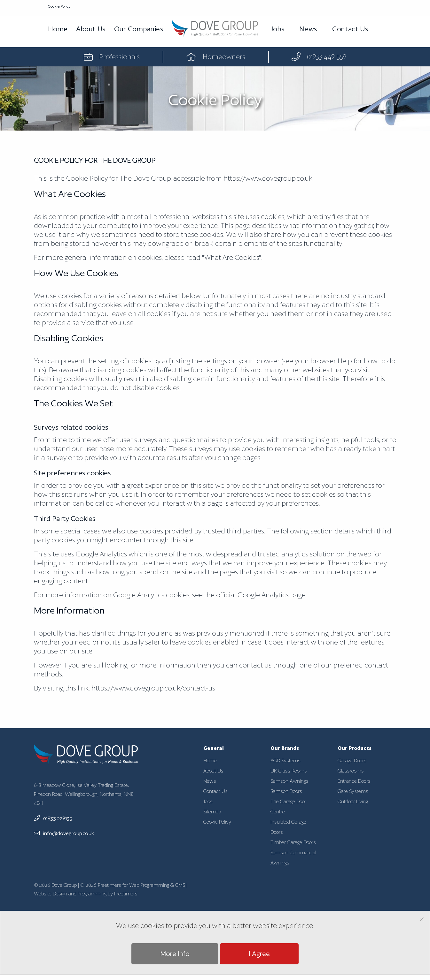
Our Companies (139, 29)
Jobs (278, 29)
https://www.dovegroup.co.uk (268, 178)
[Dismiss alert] (422, 919)
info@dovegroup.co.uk (64, 833)
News (308, 29)
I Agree (259, 954)
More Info (175, 954)
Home (58, 29)
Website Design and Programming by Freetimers (86, 894)
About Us (91, 29)
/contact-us (153, 688)
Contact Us (350, 29)
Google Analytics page (272, 595)
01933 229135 (53, 818)
